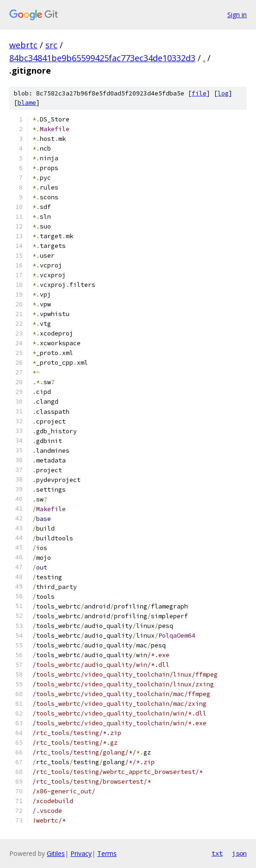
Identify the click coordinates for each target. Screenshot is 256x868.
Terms (107, 853)
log (223, 93)
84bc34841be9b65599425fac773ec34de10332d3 (102, 58)
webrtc (23, 45)
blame (27, 103)
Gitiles (56, 853)
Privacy (81, 853)
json (239, 853)
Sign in (237, 15)
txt (217, 853)
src (51, 45)
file (199, 93)
